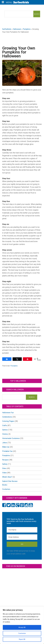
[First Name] (22, 530)
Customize (22, 633)
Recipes (5, 460)
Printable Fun (7, 451)
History (5, 434)
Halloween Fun (8, 413)
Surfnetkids (7, 29)
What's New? (7, 477)
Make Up (6, 447)
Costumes (6, 489)
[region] (22, 625)
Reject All (22, 639)
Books (5, 485)
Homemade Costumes (11, 438)
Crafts (5, 425)
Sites (4, 468)
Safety (5, 464)
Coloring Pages (8, 421)
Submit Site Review (10, 481)
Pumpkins (27, 29)
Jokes (5, 443)
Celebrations (7, 417)
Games (5, 430)
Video (4, 473)
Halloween (17, 29)
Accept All (22, 627)
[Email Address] (22, 537)
